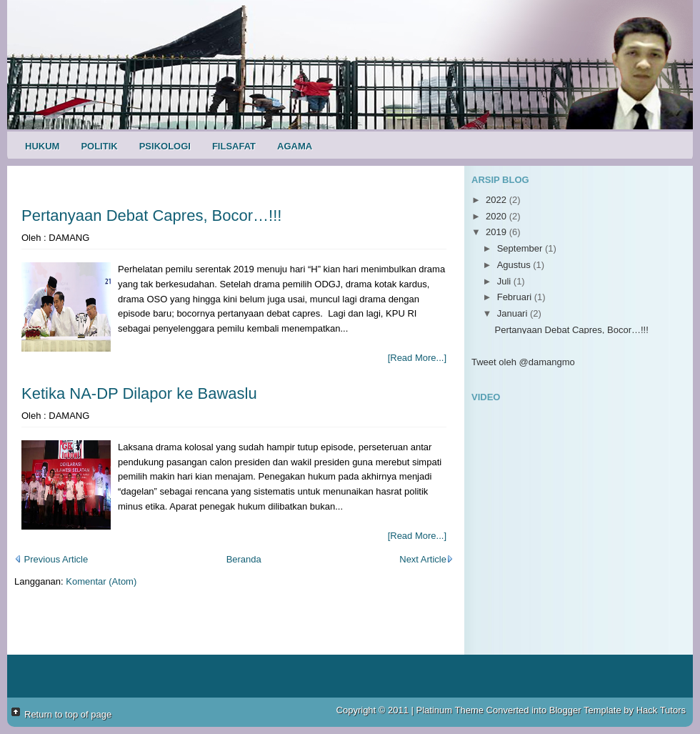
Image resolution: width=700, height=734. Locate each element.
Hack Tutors (661, 710)
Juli (505, 281)
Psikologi (165, 146)
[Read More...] (417, 358)
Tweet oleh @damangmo (523, 362)
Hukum (42, 146)
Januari (514, 313)
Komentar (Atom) (101, 581)
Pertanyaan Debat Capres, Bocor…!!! (151, 215)
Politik (99, 146)
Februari (516, 297)
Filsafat (234, 146)
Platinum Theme (450, 710)
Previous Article (51, 559)
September (521, 248)
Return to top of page (68, 714)
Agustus (515, 265)
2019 (497, 232)
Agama (295, 146)
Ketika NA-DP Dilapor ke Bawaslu (139, 393)
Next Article (426, 559)
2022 (497, 200)
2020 (497, 216)
